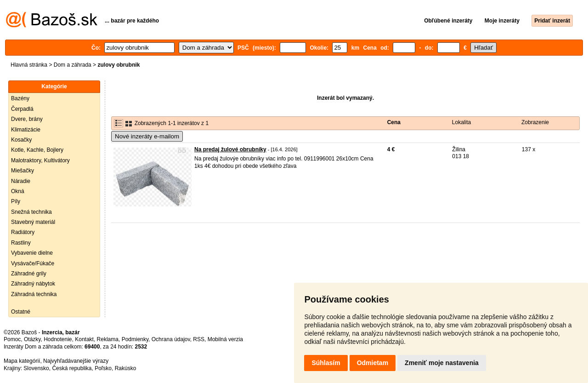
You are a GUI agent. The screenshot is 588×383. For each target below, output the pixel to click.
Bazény (20, 98)
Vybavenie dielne (32, 253)
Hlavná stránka (29, 65)
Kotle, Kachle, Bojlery (37, 150)
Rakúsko (126, 368)
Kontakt (84, 339)
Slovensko (36, 368)
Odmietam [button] (373, 363)
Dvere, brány (27, 119)
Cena (394, 122)
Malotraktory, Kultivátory (40, 160)
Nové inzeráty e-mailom (147, 136)
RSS (199, 339)
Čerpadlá (22, 109)
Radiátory (23, 232)
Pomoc (12, 339)
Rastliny (21, 243)
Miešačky (23, 171)
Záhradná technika (34, 294)
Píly (16, 201)
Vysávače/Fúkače (33, 263)
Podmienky (135, 339)
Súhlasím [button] (326, 363)
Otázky (32, 339)
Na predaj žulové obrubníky (230, 149)
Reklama (108, 339)
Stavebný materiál (33, 222)
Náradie (21, 181)
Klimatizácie (26, 130)
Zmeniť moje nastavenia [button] (442, 363)
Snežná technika (31, 212)
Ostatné (21, 312)
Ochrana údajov (171, 339)
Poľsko (103, 368)
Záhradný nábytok (33, 284)
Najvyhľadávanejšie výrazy (76, 361)
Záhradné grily (29, 274)
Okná (18, 191)
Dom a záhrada (73, 65)
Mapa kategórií (22, 361)
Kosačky (21, 140)
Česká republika (72, 368)
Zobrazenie (535, 122)
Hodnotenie (58, 339)
